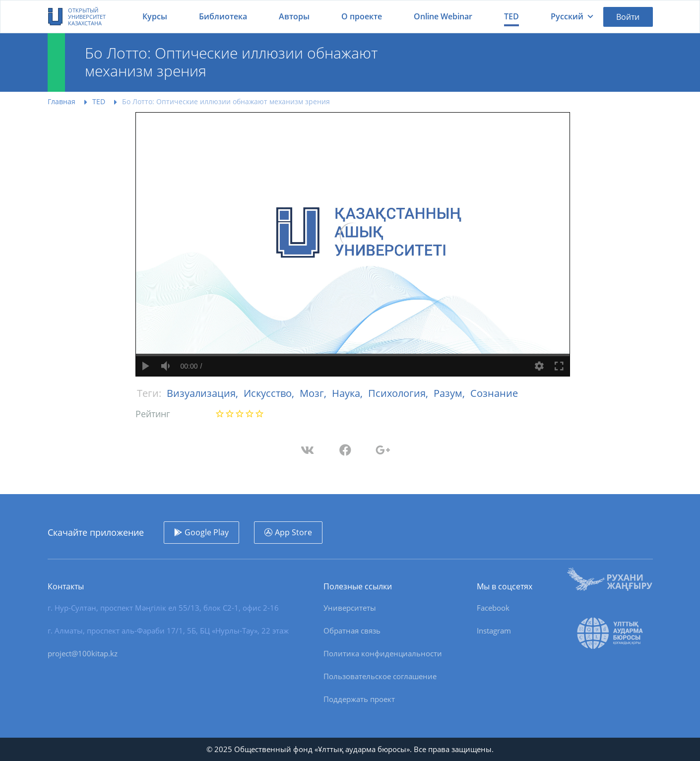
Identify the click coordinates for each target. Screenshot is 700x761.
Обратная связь (352, 631)
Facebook (493, 608)
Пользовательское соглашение (380, 676)
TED (511, 16)
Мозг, (314, 393)
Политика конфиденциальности (383, 653)
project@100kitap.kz (83, 653)
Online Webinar (443, 16)
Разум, (450, 393)
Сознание (494, 393)
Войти (628, 17)
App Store (293, 532)
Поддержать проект (359, 699)
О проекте (362, 16)
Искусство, (270, 393)
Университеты (350, 608)
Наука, (349, 393)
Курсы (155, 16)
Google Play (207, 532)
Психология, (399, 393)
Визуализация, (204, 393)
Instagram (494, 631)
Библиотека (223, 16)
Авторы (294, 16)
